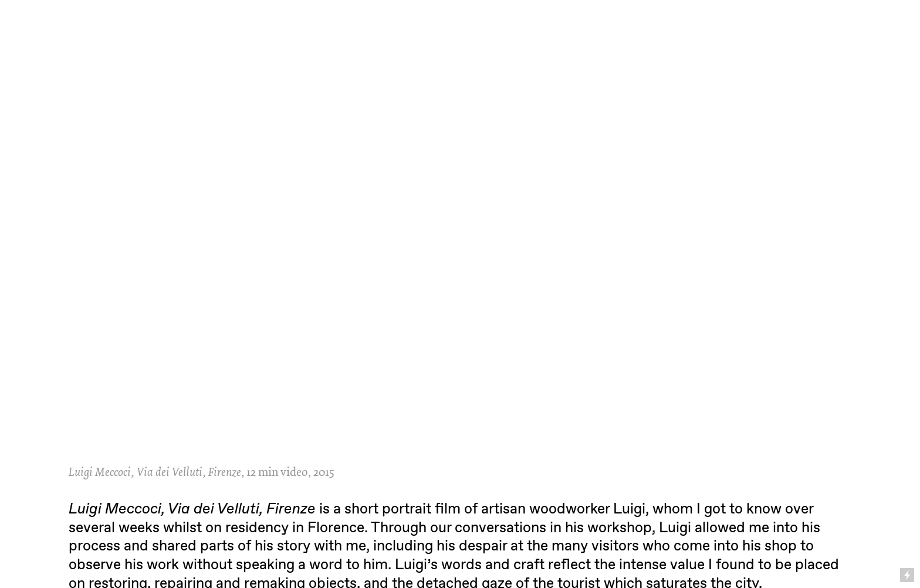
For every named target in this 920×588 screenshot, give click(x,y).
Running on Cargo (908, 525)
